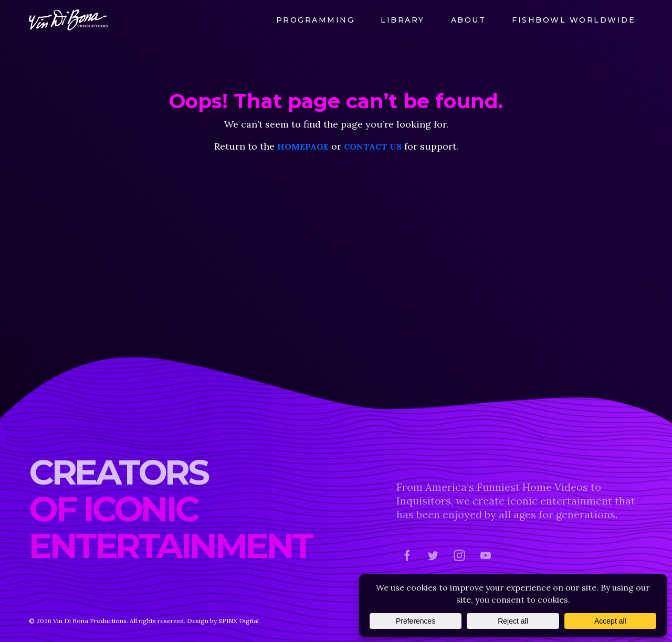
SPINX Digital (239, 621)
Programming (316, 20)
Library (403, 20)
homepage (303, 146)
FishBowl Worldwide (574, 20)
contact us (373, 146)
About (469, 20)
